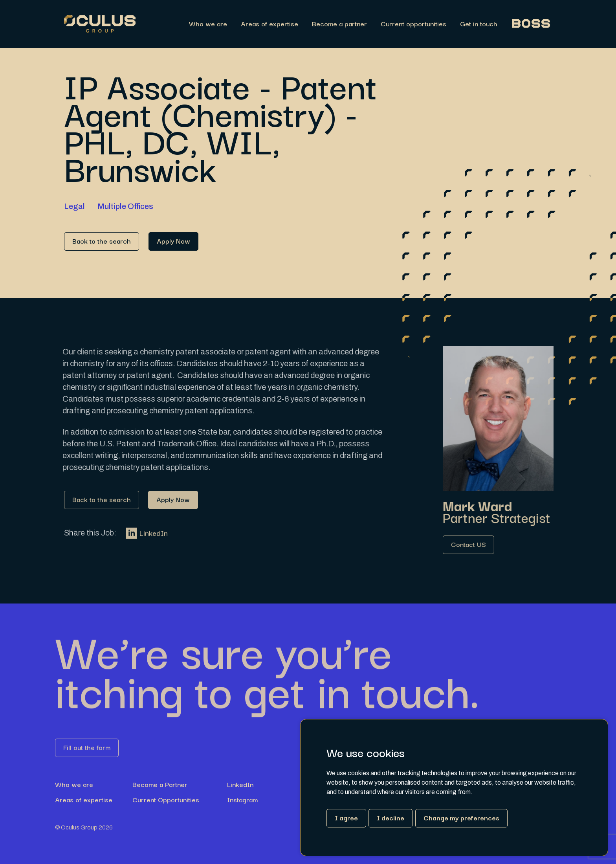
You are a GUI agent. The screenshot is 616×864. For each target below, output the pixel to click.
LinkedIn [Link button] (147, 540)
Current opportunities (413, 24)
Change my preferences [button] (461, 817)
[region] (344, 24)
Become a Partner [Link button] (160, 784)
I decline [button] (390, 817)
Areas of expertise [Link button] (84, 800)
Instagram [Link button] (242, 800)
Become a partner (339, 24)
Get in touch (479, 24)
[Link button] (102, 241)
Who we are (208, 24)
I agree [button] (346, 817)
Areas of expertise (269, 24)
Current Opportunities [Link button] (166, 800)
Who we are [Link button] (74, 784)
